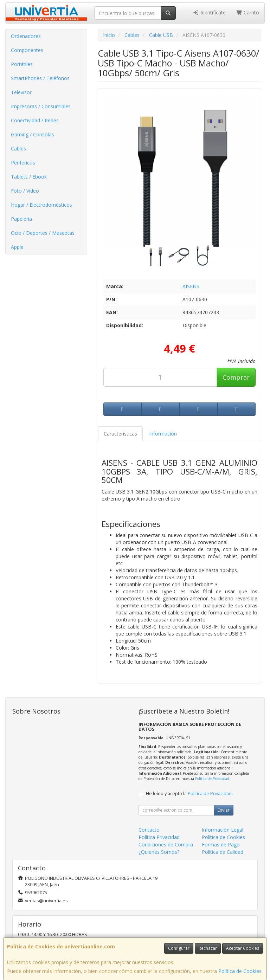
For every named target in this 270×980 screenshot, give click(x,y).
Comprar (236, 377)
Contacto (149, 830)
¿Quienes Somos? (159, 852)
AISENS (191, 286)
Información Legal (223, 830)
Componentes (27, 50)
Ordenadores (26, 36)
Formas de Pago (221, 844)
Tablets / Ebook (29, 177)
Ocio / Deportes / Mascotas (43, 233)
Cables (18, 149)
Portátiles (22, 64)
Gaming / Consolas (33, 134)
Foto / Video (25, 191)
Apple (17, 247)
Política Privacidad (159, 837)
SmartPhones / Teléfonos (40, 78)
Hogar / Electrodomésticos (41, 205)
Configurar (179, 948)
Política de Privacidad (212, 779)
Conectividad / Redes (35, 120)
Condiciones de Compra (166, 844)
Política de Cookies (240, 971)
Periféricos (23, 163)
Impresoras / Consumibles (41, 106)
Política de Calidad (223, 852)
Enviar (224, 810)
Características (120, 434)
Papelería (21, 219)
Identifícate (209, 12)
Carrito (248, 12)
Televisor (21, 92)
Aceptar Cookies (243, 948)
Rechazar (208, 948)
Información (163, 434)
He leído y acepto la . (189, 794)
